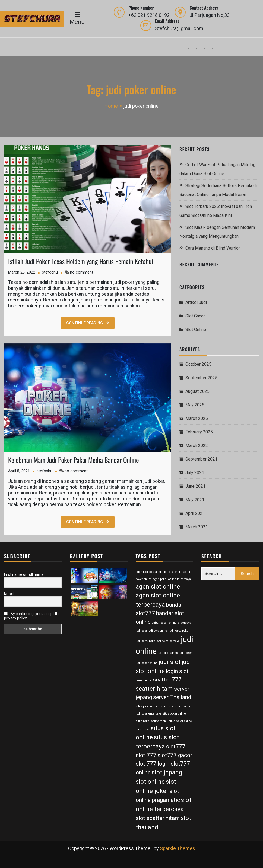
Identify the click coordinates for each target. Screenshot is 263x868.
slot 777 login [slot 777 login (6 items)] (153, 764)
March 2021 (197, 527)
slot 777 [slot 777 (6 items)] (146, 755)
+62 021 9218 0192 (149, 15)
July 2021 (195, 473)
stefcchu (50, 272)
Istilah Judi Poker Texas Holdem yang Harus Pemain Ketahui (81, 261)
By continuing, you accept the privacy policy (32, 616)
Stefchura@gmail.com (179, 28)
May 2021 (195, 500)
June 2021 (195, 486)
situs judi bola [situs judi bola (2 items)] (145, 706)
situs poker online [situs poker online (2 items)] (174, 714)
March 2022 (197, 446)
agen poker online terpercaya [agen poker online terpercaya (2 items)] (172, 579)
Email (9, 593)
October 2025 (198, 364)
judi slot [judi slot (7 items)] (169, 662)
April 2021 (195, 513)
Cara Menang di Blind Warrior (213, 248)
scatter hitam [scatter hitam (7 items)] (154, 689)
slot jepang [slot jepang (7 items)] (167, 772)
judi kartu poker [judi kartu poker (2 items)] (179, 631)
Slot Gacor (195, 316)
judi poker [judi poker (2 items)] (185, 653)
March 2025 (197, 418)
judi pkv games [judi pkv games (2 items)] (168, 653)
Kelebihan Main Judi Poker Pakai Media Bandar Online (73, 460)
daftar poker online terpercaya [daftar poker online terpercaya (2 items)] (171, 623)
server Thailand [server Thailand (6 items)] (172, 697)
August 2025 (197, 391)
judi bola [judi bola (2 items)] (141, 631)
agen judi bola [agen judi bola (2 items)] (145, 572)
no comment (82, 272)
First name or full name (24, 574)
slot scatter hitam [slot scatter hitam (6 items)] (158, 818)
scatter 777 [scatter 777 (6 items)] (167, 680)
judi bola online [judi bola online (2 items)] (158, 631)
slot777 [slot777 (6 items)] (176, 747)
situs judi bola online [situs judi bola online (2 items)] (169, 706)
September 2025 (201, 378)
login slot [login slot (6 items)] (177, 671)
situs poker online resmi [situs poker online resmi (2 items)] (152, 721)
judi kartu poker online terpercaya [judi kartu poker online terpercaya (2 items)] (158, 641)
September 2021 (201, 459)
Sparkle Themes (178, 848)
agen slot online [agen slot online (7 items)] (158, 586)
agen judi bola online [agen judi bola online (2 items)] (169, 572)
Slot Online (196, 329)
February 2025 (199, 432)
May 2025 (195, 405)
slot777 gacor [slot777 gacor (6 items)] (175, 755)
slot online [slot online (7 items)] (150, 782)
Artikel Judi (196, 302)
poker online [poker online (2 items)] (144, 681)
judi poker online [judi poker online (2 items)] (147, 663)
